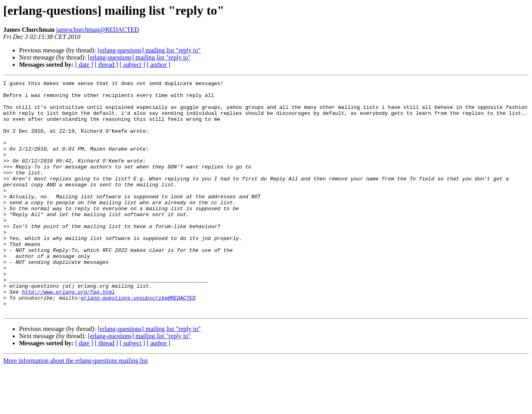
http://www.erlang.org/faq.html (68, 335)
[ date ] (84, 65)
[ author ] (159, 65)
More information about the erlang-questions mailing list (75, 407)
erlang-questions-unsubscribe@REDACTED (138, 342)
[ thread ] (106, 65)
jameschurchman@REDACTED (97, 30)
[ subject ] (132, 65)
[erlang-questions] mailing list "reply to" (149, 50)
